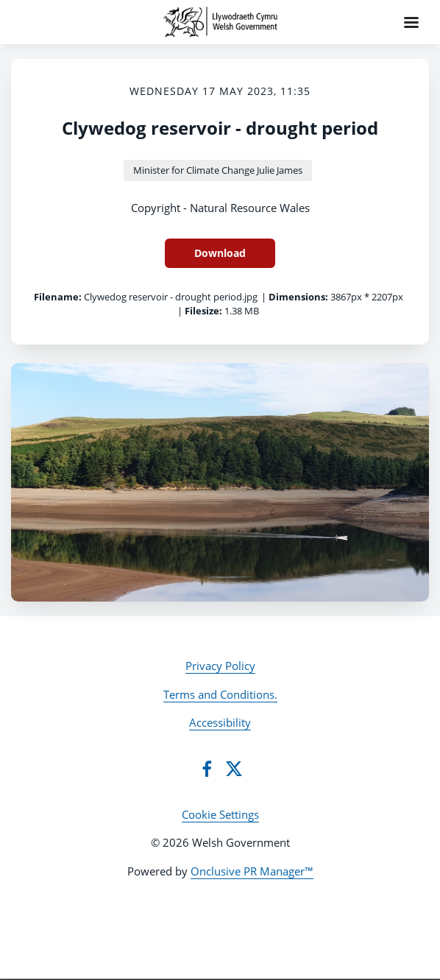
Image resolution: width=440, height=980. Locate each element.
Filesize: (203, 311)
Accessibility (220, 722)
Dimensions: (298, 297)
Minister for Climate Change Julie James (218, 170)
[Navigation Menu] (411, 22)
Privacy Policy (220, 666)
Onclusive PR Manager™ (252, 871)
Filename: (58, 297)
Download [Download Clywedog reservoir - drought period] (220, 253)
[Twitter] (234, 769)
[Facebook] (207, 769)
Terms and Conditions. (220, 694)
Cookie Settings (220, 814)
